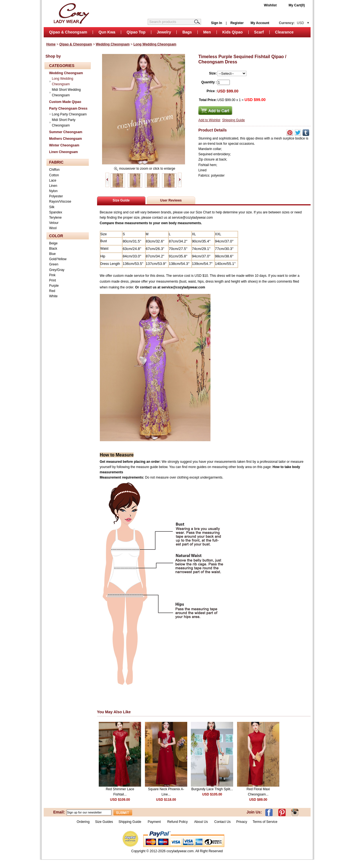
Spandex (56, 212)
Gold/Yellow (58, 259)
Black (53, 249)
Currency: (291, 23)
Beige (54, 243)
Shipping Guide (233, 120)
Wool (53, 228)
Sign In (217, 23)
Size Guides (104, 822)
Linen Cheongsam (64, 152)
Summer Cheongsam (66, 132)
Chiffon (54, 170)
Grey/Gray (57, 270)
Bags (187, 32)
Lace (53, 180)
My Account (260, 23)
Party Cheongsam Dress (68, 108)
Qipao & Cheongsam (68, 32)
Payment (154, 822)
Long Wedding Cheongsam (155, 44)
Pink (52, 275)
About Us (201, 822)
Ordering (83, 822)
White (54, 296)
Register (237, 23)
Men (207, 32)
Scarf (259, 32)
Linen (53, 186)
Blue (53, 254)
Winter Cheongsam (64, 145)
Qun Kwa (107, 32)
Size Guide (121, 200)
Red (52, 291)
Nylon (54, 191)
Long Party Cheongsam (69, 114)
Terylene (55, 218)
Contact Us (222, 822)
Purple (54, 286)
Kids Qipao (233, 32)
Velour (54, 223)
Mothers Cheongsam (66, 139)
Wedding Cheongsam (113, 44)
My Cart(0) (297, 5)
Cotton (54, 175)
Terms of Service (265, 822)
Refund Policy (178, 822)
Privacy (242, 822)
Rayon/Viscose (60, 201)
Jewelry (164, 32)
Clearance (284, 32)
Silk (52, 207)
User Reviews (171, 200)
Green (54, 264)
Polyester (56, 196)
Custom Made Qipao (65, 102)
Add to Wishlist (209, 120)
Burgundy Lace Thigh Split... (212, 789)
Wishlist (270, 5)
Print (53, 280)
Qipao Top (136, 32)
